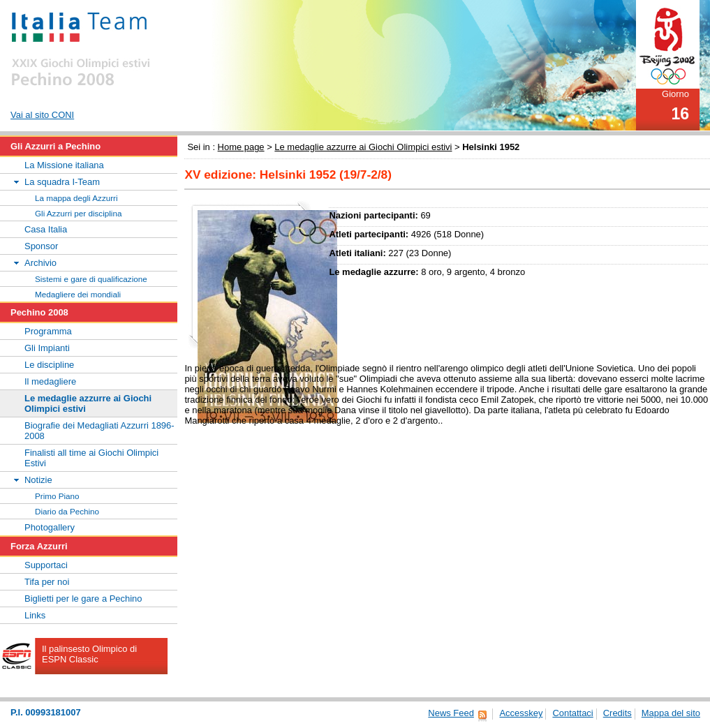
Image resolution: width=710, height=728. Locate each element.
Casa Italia (46, 229)
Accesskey (521, 713)
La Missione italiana (64, 165)
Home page (241, 147)
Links (35, 615)
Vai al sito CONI (42, 115)
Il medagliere (50, 381)
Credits (617, 713)
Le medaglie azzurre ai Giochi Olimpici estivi (363, 147)
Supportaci (46, 565)
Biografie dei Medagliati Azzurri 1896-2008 (99, 431)
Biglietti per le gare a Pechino (83, 599)
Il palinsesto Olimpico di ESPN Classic (89, 654)
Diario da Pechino (67, 511)
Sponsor (41, 246)
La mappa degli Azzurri (76, 198)
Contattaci (572, 713)
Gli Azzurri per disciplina (78, 213)
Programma (48, 331)
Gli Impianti (47, 348)
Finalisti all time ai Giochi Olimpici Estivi (91, 458)
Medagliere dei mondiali (78, 294)
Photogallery (50, 527)
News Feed (451, 713)
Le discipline (49, 365)
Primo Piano (57, 496)
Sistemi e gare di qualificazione (91, 279)
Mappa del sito (671, 713)
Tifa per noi (47, 582)
